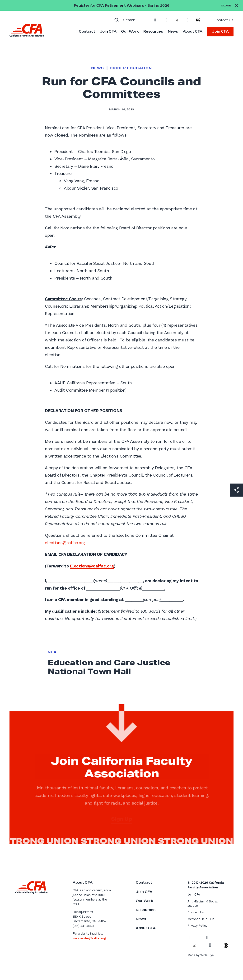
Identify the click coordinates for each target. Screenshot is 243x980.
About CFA (193, 31)
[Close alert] (230, 5)
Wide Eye (207, 955)
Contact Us (224, 20)
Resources (153, 31)
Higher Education (131, 68)
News (173, 31)
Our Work (130, 31)
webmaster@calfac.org (89, 938)
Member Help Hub (201, 919)
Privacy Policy (197, 926)
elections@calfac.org (65, 543)
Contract (87, 31)
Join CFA (108, 31)
